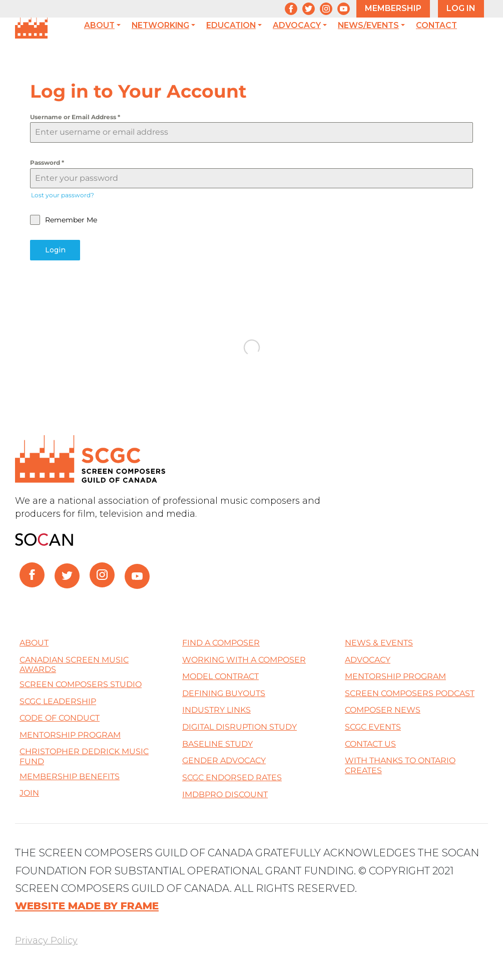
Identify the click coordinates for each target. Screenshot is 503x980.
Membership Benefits (70, 776)
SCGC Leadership (58, 701)
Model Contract (220, 676)
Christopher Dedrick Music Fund (84, 756)
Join (29, 793)
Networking (160, 26)
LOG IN (461, 8)
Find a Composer (221, 643)
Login (55, 250)
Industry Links (216, 710)
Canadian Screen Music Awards (74, 664)
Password (47, 162)
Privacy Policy (46, 940)
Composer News (383, 710)
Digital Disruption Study (239, 727)
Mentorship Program (70, 734)
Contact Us (370, 743)
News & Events (379, 643)
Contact (436, 26)
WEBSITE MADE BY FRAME (87, 906)
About (99, 26)
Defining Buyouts (224, 693)
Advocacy (297, 26)
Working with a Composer (244, 659)
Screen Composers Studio (81, 684)
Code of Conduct (60, 718)
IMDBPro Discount (225, 794)
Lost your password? (63, 195)
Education (231, 26)
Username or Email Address (75, 117)
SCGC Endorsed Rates (232, 777)
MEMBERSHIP (393, 8)
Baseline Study (217, 743)
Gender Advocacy (224, 760)
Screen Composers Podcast (410, 693)
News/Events (368, 26)
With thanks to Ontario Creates (400, 765)
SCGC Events (373, 727)
